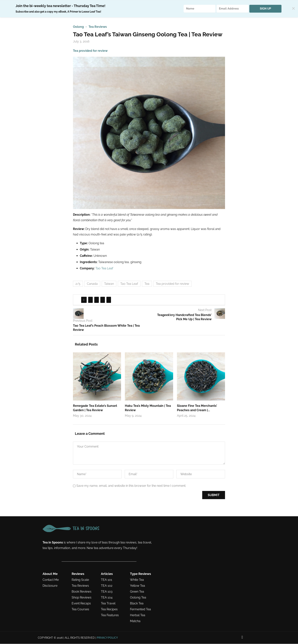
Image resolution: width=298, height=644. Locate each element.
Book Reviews (82, 592)
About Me (50, 574)
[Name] (200, 9)
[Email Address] (232, 9)
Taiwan (109, 284)
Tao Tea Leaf (104, 269)
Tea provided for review (90, 51)
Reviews (78, 574)
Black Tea (137, 604)
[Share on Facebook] (84, 300)
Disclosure (50, 586)
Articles (107, 574)
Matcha (135, 621)
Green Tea (137, 592)
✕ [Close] (293, 9)
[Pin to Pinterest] (97, 300)
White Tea (137, 580)
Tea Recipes (109, 610)
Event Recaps (81, 604)
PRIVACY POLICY (107, 638)
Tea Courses (80, 610)
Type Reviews (140, 574)
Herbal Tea (138, 615)
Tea (147, 284)
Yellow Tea (138, 586)
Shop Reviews (82, 598)
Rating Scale (80, 580)
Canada (92, 284)
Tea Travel (108, 604)
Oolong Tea (138, 598)
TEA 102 (107, 586)
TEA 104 (107, 598)
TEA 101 (107, 580)
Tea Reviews (80, 586)
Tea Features (110, 615)
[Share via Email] (109, 300)
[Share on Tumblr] (103, 300)
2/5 (78, 284)
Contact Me (51, 580)
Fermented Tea (140, 610)
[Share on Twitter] (90, 300)
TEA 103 (107, 592)
